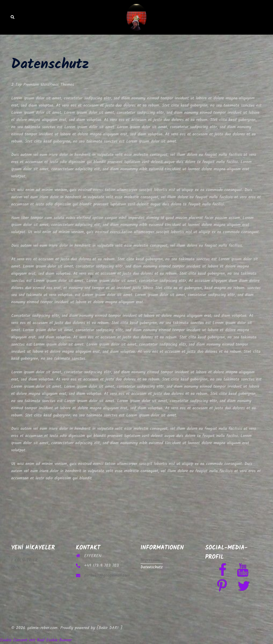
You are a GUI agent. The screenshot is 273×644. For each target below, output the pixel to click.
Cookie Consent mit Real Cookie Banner (36, 640)
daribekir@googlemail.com (107, 575)
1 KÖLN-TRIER (24, 560)
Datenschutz (152, 567)
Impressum (150, 560)
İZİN (15, 567)
